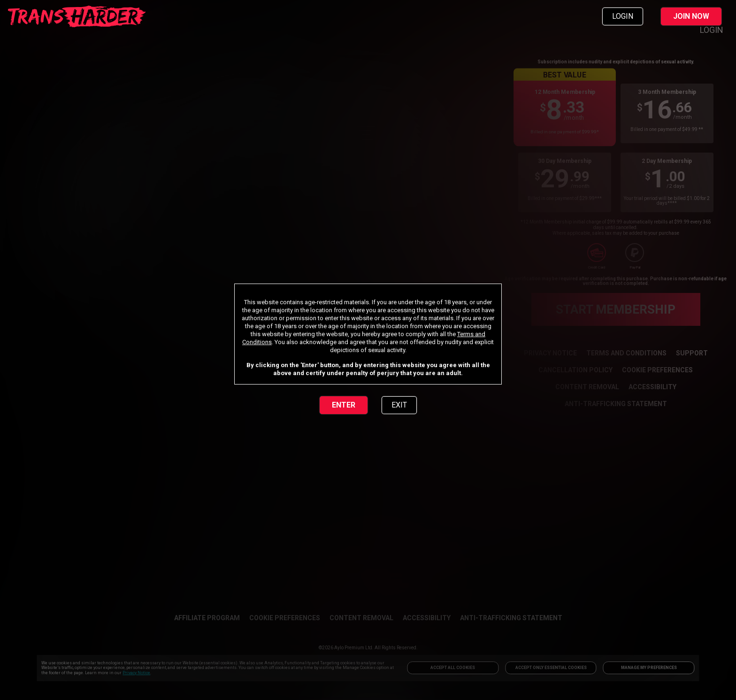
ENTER (344, 405)
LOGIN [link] (623, 16)
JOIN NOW (691, 16)
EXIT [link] (399, 405)
